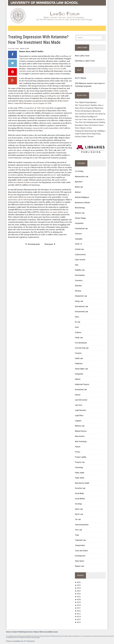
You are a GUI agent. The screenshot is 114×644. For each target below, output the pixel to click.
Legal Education (81, 410)
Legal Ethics (79, 415)
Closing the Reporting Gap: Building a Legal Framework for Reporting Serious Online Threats (90, 134)
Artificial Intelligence (82, 197)
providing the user (52, 96)
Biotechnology (80, 208)
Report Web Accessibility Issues (46, 632)
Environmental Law (82, 312)
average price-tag (19, 167)
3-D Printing (79, 171)
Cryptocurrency (80, 254)
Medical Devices (81, 431)
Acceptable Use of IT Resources (24, 641)
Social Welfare (80, 499)
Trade (77, 535)
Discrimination (80, 275)
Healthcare (79, 364)
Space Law (79, 509)
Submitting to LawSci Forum (85, 61)
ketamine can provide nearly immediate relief (44, 128)
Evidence (78, 332)
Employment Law (81, 296)
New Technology (81, 441)
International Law (81, 390)
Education (78, 286)
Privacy (78, 452)
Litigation (78, 421)
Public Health (80, 473)
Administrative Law (82, 177)
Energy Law (79, 301)
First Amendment (81, 343)
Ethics (77, 317)
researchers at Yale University (37, 108)
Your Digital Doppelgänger (86, 102)
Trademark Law (80, 540)
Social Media (79, 493)
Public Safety (80, 478)
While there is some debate (52, 212)
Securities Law (80, 488)
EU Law (78, 322)
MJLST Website (81, 78)
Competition (79, 223)
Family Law (79, 338)
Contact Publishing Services (22, 632)
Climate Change (80, 218)
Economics (79, 280)
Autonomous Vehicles (83, 203)
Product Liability (81, 457)
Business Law (80, 213)
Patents (78, 447)
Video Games (80, 561)
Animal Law (79, 187)
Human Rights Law (81, 369)
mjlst (17, 48)
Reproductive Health (82, 483)
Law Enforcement (81, 400)
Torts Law (79, 530)
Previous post (32, 244)
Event (77, 327)
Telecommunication (82, 525)
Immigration (79, 374)
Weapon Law (79, 566)
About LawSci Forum (82, 56)
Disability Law (80, 270)
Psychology (79, 467)
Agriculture (79, 182)
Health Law (79, 358)
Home (8, 632)
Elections (78, 291)
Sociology (78, 504)
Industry (78, 379)
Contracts (78, 234)
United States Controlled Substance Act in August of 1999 (38, 102)
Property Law (80, 462)
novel (53, 175)
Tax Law (78, 519)
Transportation (80, 545)
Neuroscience (80, 436)
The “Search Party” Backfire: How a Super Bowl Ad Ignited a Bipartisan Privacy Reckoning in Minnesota (89, 108)
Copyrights (79, 239)
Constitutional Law (81, 229)
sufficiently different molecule (21, 197)
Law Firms (79, 405)
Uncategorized (80, 556)
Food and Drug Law (82, 348)
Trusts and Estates (81, 551)
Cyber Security (80, 260)
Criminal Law (79, 249)
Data (77, 265)
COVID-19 (78, 244)
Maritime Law (80, 426)
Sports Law (79, 514)
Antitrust (78, 192)
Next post (50, 244)
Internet (78, 395)
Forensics (78, 353)
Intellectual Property (82, 384)
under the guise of (16, 150)
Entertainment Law (82, 306)
